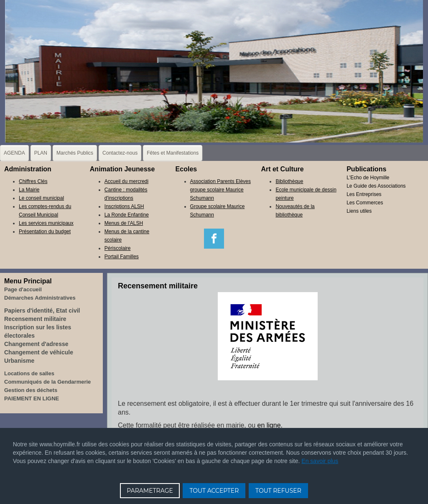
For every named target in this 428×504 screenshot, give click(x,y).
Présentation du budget (45, 232)
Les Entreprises (364, 194)
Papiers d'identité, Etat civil (42, 311)
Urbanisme (19, 361)
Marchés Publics (75, 153)
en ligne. (270, 425)
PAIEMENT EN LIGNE (32, 398)
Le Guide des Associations (376, 186)
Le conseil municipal (41, 198)
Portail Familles (122, 257)
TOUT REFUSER (278, 491)
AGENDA (14, 153)
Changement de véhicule (39, 352)
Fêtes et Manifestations (173, 153)
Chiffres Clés (33, 181)
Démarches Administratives (40, 298)
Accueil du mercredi (126, 181)
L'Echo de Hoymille (368, 178)
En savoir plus (320, 461)
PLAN (41, 153)
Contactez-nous (120, 153)
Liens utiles (359, 211)
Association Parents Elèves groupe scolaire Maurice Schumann (220, 190)
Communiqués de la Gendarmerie (47, 382)
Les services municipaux (46, 223)
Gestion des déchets (31, 390)
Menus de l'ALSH (124, 223)
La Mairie (29, 190)
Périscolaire (118, 248)
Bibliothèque (289, 181)
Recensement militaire (35, 319)
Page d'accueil (23, 289)
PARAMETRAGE (150, 491)
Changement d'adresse (36, 344)
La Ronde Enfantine (127, 215)
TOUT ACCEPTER (214, 491)
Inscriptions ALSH (124, 206)
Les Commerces (365, 203)
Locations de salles (29, 373)
